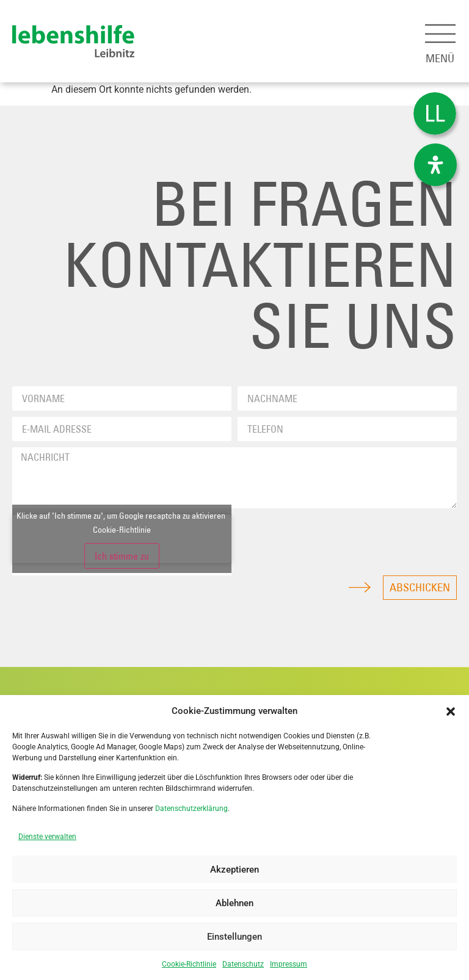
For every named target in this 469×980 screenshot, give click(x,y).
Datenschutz (243, 964)
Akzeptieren (234, 870)
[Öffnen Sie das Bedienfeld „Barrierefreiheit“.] (435, 165)
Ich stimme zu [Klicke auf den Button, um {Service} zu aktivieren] (122, 556)
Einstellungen (234, 937)
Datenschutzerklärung (191, 809)
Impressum (289, 964)
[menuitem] (435, 114)
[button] (451, 712)
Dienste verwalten (47, 837)
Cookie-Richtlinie (189, 964)
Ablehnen (234, 903)
